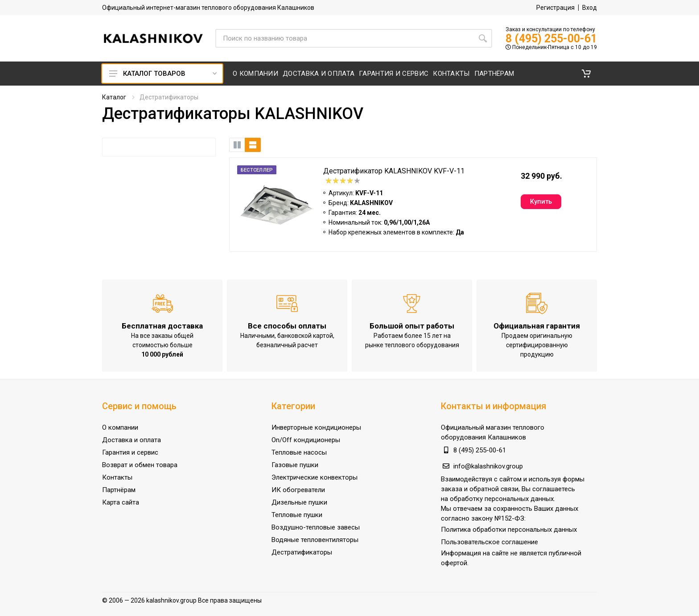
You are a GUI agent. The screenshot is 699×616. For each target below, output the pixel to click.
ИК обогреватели (298, 490)
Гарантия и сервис (130, 452)
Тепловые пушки (297, 515)
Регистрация (555, 8)
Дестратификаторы (302, 552)
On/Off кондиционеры (306, 440)
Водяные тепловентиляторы (315, 540)
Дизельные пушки (299, 502)
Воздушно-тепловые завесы (316, 527)
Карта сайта (121, 502)
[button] (586, 74)
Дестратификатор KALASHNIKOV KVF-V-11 (394, 171)
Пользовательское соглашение (489, 542)
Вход (590, 8)
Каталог (114, 97)
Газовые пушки (295, 465)
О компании (120, 427)
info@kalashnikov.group (488, 466)
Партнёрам (119, 490)
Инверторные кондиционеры (316, 427)
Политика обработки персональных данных (509, 530)
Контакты (117, 477)
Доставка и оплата (132, 440)
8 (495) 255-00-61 (551, 39)
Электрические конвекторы (315, 477)
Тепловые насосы (299, 452)
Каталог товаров (163, 74)
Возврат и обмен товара (140, 465)
